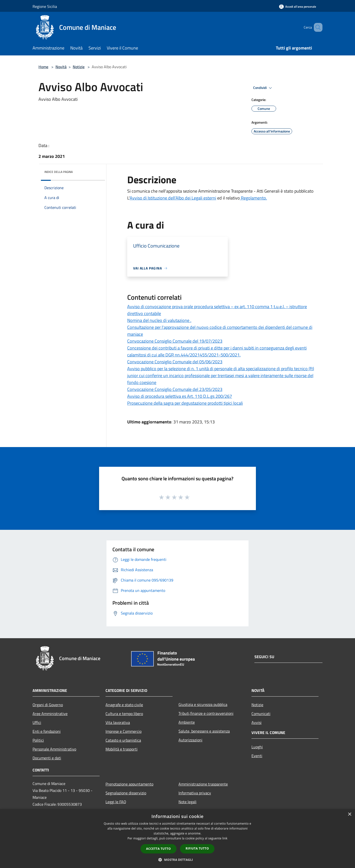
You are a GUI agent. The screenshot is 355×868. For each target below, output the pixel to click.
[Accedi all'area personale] (298, 7)
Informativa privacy (195, 793)
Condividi (263, 88)
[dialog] (177, 839)
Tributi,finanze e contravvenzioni (206, 713)
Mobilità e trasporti (122, 749)
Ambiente (187, 722)
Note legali (187, 802)
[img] (95, 171)
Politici (38, 740)
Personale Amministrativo (54, 749)
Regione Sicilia (45, 6)
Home (43, 67)
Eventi (257, 756)
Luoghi (257, 747)
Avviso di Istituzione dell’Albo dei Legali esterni (173, 198)
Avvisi (257, 722)
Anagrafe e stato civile (124, 705)
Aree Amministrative (50, 714)
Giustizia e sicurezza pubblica (203, 704)
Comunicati (261, 714)
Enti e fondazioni (47, 731)
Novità (61, 67)
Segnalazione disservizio (126, 793)
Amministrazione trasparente (203, 784)
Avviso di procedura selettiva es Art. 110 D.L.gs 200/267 (180, 396)
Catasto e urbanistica (123, 740)
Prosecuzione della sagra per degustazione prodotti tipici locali (185, 403)
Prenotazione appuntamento (129, 784)
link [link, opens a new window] (225, 838)
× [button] (349, 814)
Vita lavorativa (118, 722)
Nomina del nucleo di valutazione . (159, 320)
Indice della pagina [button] (59, 172)
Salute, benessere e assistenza (204, 731)
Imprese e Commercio (124, 731)
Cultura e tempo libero (124, 714)
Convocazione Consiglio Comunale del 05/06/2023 (175, 362)
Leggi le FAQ (116, 802)
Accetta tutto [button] (159, 849)
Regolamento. (253, 198)
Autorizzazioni (190, 740)
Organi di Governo (48, 705)
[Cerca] (317, 27)
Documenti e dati (47, 758)
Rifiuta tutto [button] (197, 848)
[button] (177, 860)
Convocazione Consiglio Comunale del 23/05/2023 (175, 389)
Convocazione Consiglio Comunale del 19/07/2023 (175, 341)
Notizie (79, 67)
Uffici (37, 722)
